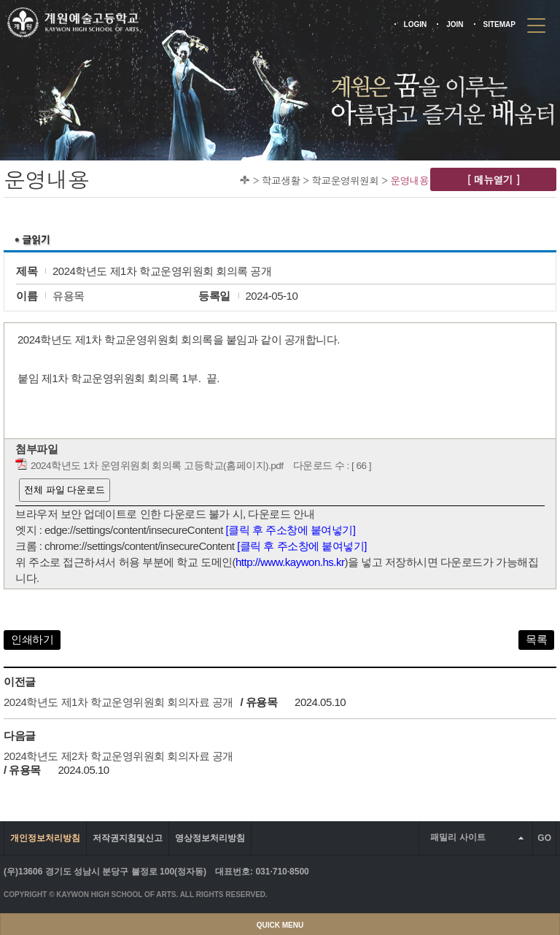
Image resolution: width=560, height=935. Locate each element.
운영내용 (409, 180)
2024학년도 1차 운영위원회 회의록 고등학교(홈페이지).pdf (157, 466)
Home (245, 180)
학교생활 (281, 180)
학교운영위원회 (345, 180)
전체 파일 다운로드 (65, 490)
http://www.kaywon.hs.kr (290, 562)
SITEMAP (499, 24)
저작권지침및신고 (128, 838)
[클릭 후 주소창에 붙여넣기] (291, 530)
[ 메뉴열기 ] (493, 179)
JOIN (455, 24)
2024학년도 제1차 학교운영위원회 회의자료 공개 (118, 702)
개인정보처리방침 (45, 838)
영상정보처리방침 (210, 838)
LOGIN (416, 24)
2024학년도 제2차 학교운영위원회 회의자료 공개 (118, 756)
